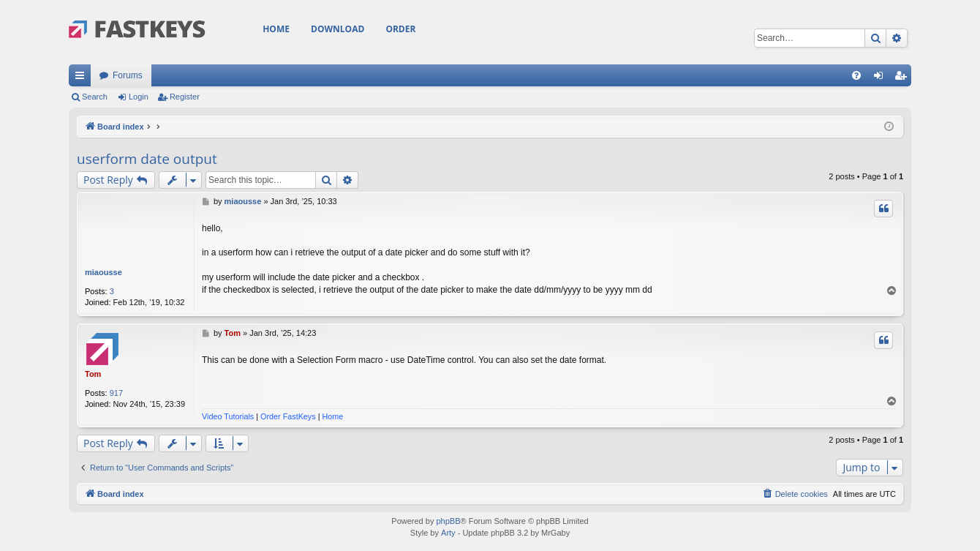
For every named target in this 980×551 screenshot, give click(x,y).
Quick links (83, 78)
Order (400, 29)
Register (185, 97)
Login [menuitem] (882, 78)
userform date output (147, 159)
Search (95, 97)
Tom (93, 374)
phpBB (448, 521)
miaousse (103, 272)
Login (139, 97)
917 (116, 393)
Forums (128, 75)
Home (276, 29)
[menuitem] (856, 75)
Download (338, 29)
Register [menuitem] (904, 78)
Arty (448, 533)
